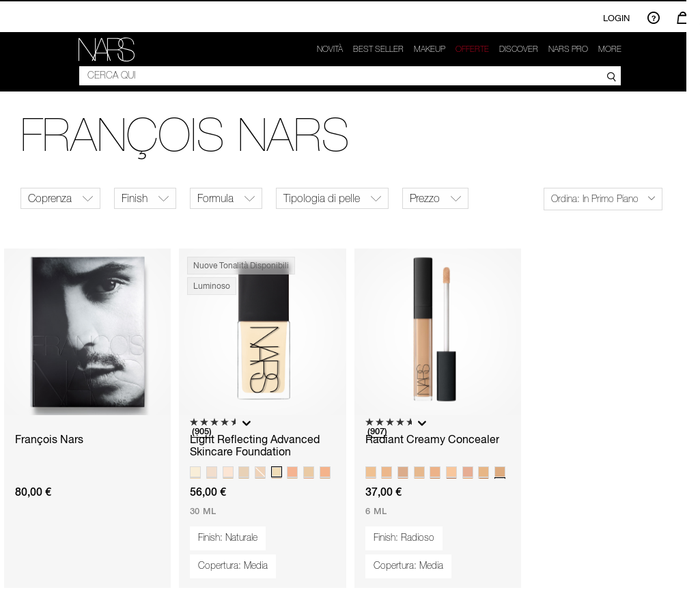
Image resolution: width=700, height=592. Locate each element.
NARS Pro (568, 49)
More (610, 49)
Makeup (430, 49)
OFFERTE (472, 49)
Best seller (378, 49)
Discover (519, 49)
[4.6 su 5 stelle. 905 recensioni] (214, 428)
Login (616, 18)
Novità (330, 49)
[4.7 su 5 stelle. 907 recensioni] (390, 428)
